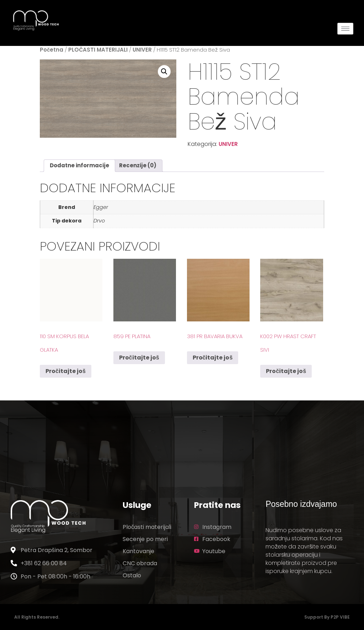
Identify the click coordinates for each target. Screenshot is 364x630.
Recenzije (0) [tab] (138, 165)
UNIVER (142, 50)
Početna (52, 50)
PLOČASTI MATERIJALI (98, 50)
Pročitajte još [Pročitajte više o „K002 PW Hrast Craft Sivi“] (286, 371)
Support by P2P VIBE (327, 617)
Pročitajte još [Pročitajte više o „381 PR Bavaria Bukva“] (213, 358)
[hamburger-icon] (345, 29)
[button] (164, 72)
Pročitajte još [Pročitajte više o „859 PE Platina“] (139, 358)
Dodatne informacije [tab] (79, 165)
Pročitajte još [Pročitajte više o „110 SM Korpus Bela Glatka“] (66, 371)
